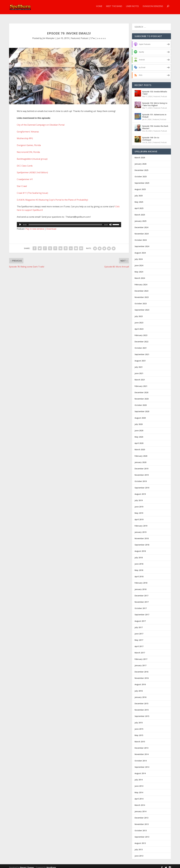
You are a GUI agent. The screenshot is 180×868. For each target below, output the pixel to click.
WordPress (51, 865)
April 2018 (139, 574)
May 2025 (139, 200)
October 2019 (141, 479)
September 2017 (142, 612)
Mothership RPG (25, 136)
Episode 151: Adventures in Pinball (154, 113)
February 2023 (141, 333)
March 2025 (140, 212)
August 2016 (140, 682)
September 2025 (142, 181)
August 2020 (140, 416)
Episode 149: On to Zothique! (151, 136)
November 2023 (142, 295)
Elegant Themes (27, 865)
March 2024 (140, 276)
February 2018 (141, 580)
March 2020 (140, 447)
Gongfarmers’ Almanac (28, 129)
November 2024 (142, 231)
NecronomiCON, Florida (28, 150)
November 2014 (142, 752)
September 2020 (142, 409)
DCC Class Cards (25, 163)
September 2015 (142, 714)
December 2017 (141, 593)
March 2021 (140, 377)
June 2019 (139, 504)
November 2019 (142, 473)
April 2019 (139, 517)
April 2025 (139, 206)
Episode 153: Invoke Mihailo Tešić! (155, 90)
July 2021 (139, 365)
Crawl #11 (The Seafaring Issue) (32, 191)
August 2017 (140, 619)
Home (99, 8)
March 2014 (140, 803)
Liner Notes (132, 8)
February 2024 (141, 282)
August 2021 (140, 358)
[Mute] (111, 222)
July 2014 (139, 777)
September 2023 (142, 308)
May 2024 (139, 269)
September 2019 (142, 485)
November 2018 (142, 536)
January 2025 (140, 219)
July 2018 (139, 555)
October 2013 (141, 828)
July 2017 (139, 625)
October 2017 (141, 606)
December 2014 (141, 746)
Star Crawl (22, 184)
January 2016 (140, 695)
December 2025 (141, 168)
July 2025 (139, 193)
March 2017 (140, 650)
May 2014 (139, 790)
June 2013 (139, 853)
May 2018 (139, 568)
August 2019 (140, 492)
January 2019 (140, 530)
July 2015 (139, 720)
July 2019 (139, 498)
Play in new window (35, 227)
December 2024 (141, 225)
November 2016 (142, 676)
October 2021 (141, 346)
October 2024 (141, 238)
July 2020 (139, 422)
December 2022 (141, 339)
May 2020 (139, 435)
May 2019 (139, 511)
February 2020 (141, 454)
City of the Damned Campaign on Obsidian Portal (41, 122)
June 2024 (139, 263)
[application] (69, 222)
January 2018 (140, 587)
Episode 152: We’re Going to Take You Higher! (155, 102)
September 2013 (142, 835)
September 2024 (142, 244)
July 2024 (139, 257)
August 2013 (140, 841)
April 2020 (139, 441)
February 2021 (141, 384)
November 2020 (142, 396)
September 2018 (142, 542)
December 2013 (141, 815)
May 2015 (139, 733)
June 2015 (139, 727)
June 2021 (139, 371)
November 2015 (142, 708)
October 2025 (141, 174)
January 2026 (140, 162)
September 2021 (142, 352)
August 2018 (140, 549)
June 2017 (139, 631)
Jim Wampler (49, 36)
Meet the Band (114, 8)
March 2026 (140, 155)
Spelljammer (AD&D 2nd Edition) (32, 170)
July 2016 (139, 689)
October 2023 (141, 301)
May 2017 (139, 638)
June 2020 (139, 428)
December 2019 (141, 466)
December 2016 (141, 669)
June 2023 (139, 320)
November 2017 (142, 600)
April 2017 (139, 644)
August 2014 (140, 771)
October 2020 (141, 403)
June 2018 (139, 562)
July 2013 (139, 847)
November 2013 (142, 822)
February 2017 (141, 657)
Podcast (84, 36)
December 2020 (141, 390)
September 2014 (142, 765)
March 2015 (140, 739)
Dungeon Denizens (153, 8)
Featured (75, 36)
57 (93, 36)
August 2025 (140, 187)
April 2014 (139, 796)
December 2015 (141, 701)
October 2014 (141, 758)
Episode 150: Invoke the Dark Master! (155, 125)
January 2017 (140, 663)
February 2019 (141, 523)
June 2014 (139, 784)
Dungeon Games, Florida (29, 143)
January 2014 (140, 809)
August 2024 (140, 250)
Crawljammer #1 (25, 177)
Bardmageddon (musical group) (32, 157)
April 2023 (139, 327)
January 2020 (140, 460)
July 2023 (139, 314)
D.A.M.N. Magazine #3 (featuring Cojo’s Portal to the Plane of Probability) (52, 197)
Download (51, 227)
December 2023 (141, 289)
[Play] (20, 222)
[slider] (65, 222)
